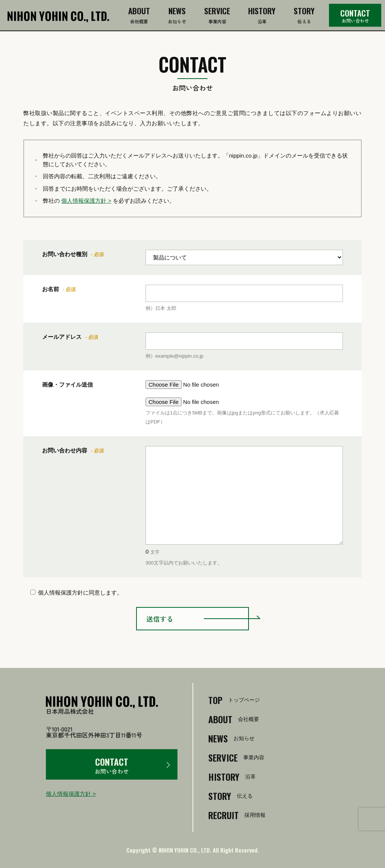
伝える (304, 16)
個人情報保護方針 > (86, 201)
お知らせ (177, 16)
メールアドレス (62, 337)
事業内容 (217, 16)
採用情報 (237, 815)
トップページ (234, 700)
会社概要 (139, 16)
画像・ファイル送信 (67, 385)
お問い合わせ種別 (65, 254)
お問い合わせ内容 (65, 450)
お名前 (51, 289)
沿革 (262, 16)
